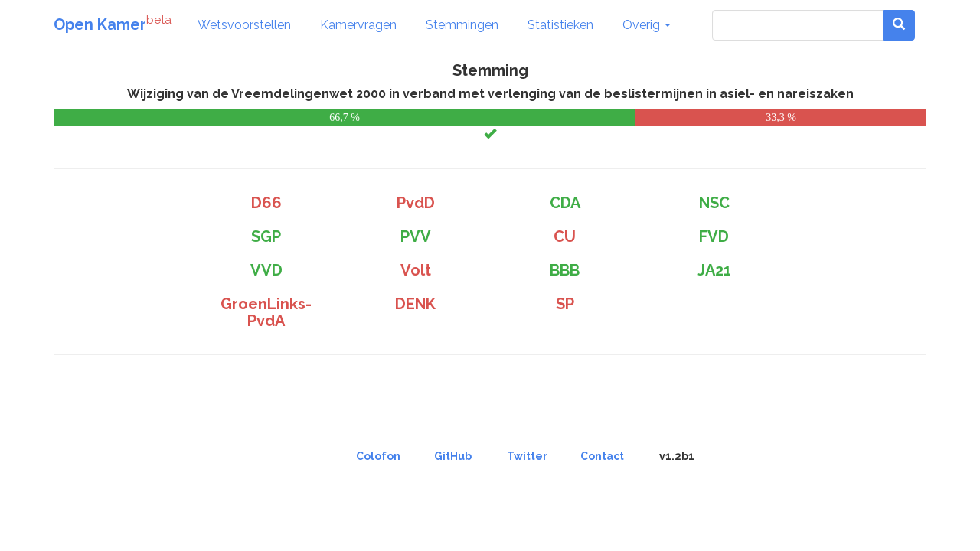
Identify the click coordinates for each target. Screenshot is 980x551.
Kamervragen (358, 25)
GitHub (453, 456)
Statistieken (560, 25)
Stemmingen (462, 25)
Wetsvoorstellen (244, 25)
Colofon (378, 456)
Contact (602, 456)
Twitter (527, 456)
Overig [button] (647, 25)
